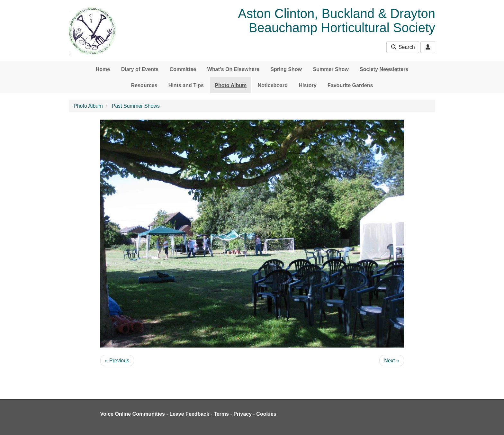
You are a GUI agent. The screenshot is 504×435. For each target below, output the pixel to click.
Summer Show (331, 69)
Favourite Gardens (350, 85)
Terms (221, 414)
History (307, 85)
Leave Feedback (189, 414)
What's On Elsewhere (233, 69)
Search (403, 47)
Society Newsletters (384, 69)
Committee (183, 69)
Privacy (243, 414)
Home (103, 69)
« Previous (117, 361)
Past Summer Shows (136, 106)
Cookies (266, 414)
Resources (144, 85)
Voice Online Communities (133, 414)
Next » (392, 361)
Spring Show (286, 69)
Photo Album (231, 85)
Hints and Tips (186, 85)
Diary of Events (140, 69)
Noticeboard (273, 85)
